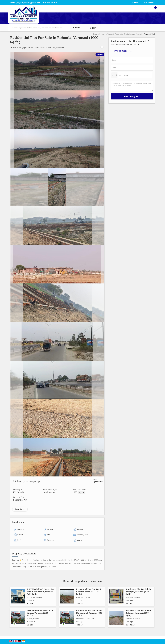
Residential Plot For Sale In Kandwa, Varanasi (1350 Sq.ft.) (89, 592)
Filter (93, 28)
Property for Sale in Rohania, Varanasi (128, 34)
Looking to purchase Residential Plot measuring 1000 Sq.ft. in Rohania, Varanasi (132, 86)
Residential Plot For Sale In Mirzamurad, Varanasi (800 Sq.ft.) (89, 613)
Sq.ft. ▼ (82, 492)
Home (95, 34)
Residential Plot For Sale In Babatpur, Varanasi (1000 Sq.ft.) (139, 592)
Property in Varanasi (106, 34)
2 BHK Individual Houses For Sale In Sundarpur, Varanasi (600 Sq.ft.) (41, 592)
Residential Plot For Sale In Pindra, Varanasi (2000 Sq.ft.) (40, 613)
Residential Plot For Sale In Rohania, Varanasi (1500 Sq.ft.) (139, 613)
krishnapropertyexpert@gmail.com (25, 3)
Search (77, 28)
